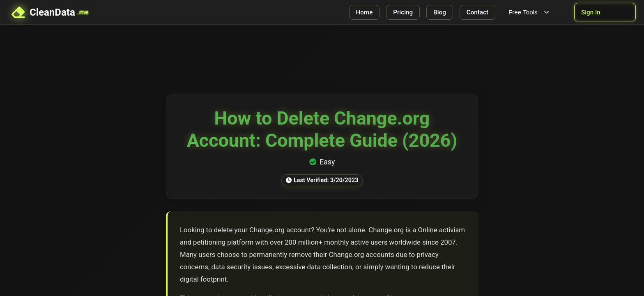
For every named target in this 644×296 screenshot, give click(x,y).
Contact (477, 12)
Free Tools (529, 12)
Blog (440, 12)
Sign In (591, 12)
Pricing (403, 12)
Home (365, 12)
